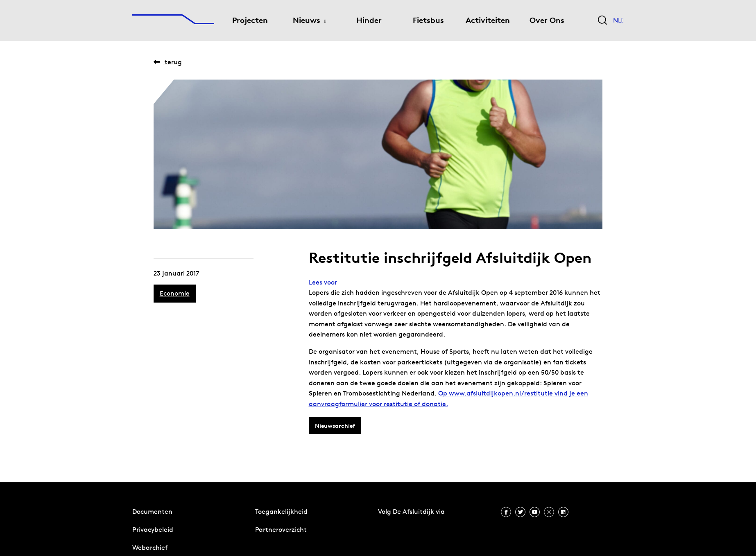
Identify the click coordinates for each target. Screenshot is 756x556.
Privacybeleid (153, 530)
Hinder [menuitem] (369, 20)
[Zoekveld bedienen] (602, 21)
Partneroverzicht (281, 530)
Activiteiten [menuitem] (488, 20)
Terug (168, 62)
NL (618, 20)
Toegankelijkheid (281, 512)
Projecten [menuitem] (250, 20)
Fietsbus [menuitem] (428, 20)
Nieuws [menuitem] (307, 20)
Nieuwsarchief (335, 426)
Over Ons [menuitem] (547, 20)
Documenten (152, 512)
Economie (175, 293)
